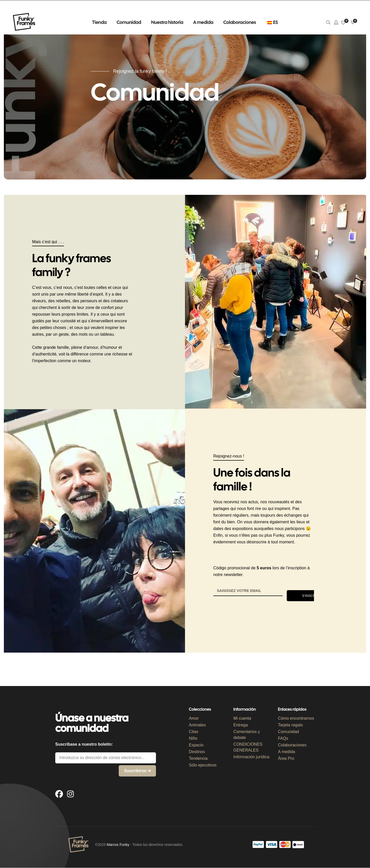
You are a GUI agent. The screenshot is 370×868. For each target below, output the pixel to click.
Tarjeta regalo (290, 725)
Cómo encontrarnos (296, 718)
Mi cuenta (242, 718)
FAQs (283, 738)
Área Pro (286, 758)
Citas (193, 732)
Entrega (240, 725)
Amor (194, 718)
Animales (197, 725)
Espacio (196, 745)
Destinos (197, 752)
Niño (193, 738)
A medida (287, 752)
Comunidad (289, 732)
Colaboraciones (292, 745)
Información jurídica (251, 757)
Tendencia (198, 758)
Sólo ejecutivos (203, 765)
